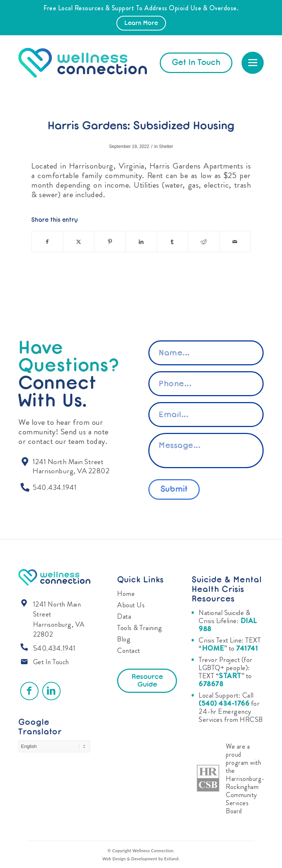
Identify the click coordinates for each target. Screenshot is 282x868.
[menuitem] (253, 63)
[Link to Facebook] (29, 691)
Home (126, 594)
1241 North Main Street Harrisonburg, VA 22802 (59, 619)
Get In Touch (51, 662)
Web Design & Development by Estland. (141, 859)
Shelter (166, 147)
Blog (124, 639)
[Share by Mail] (235, 242)
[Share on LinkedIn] (141, 242)
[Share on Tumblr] (173, 242)
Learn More (141, 23)
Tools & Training (140, 628)
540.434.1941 (54, 648)
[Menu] (253, 63)
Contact (129, 650)
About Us (131, 605)
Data (124, 616)
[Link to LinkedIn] (51, 691)
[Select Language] (54, 746)
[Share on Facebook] (47, 242)
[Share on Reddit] (204, 242)
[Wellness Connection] (90, 63)
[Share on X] (79, 242)
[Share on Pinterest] (110, 242)
